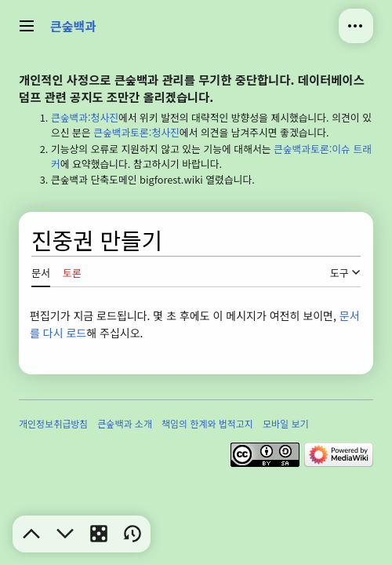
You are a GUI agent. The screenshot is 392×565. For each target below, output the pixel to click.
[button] (31, 534)
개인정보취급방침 (53, 423)
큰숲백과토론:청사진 (136, 132)
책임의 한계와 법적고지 (207, 423)
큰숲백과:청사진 (85, 117)
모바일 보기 (286, 423)
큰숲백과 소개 (125, 423)
